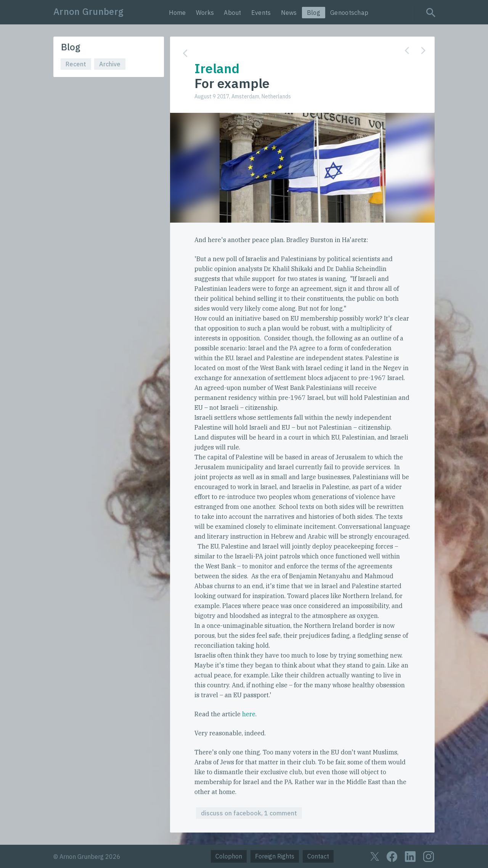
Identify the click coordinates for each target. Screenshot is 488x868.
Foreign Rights (275, 856)
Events (261, 13)
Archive (110, 64)
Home (177, 13)
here (249, 714)
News (289, 13)
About (233, 13)
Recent (76, 64)
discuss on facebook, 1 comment (249, 813)
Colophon (229, 856)
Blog (314, 13)
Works (205, 13)
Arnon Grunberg (88, 11)
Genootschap (349, 13)
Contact (318, 856)
